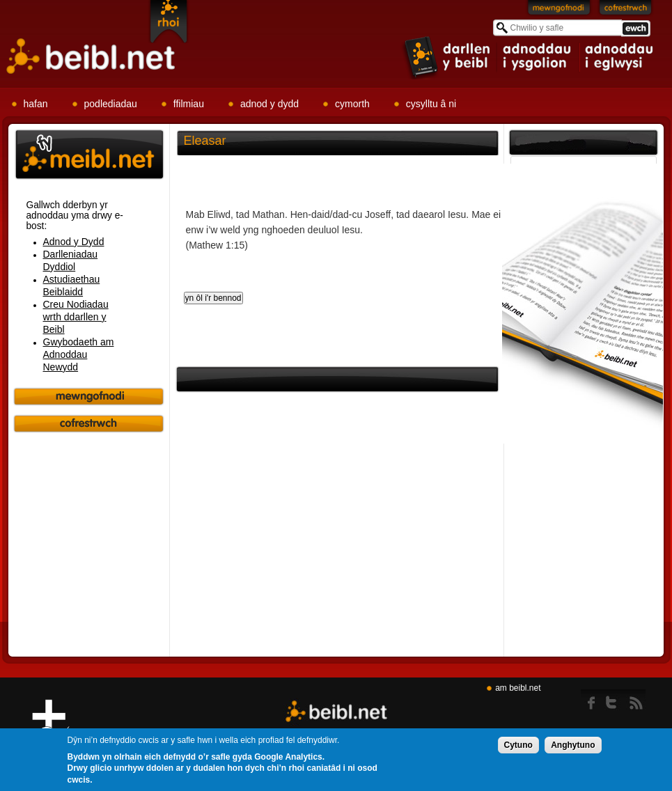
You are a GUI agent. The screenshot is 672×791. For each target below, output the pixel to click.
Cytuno (518, 748)
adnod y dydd (269, 104)
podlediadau (111, 104)
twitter (615, 700)
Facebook (592, 700)
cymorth (352, 104)
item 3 (618, 57)
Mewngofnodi (559, 10)
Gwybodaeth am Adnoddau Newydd (79, 354)
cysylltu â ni (431, 104)
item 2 (538, 57)
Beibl (91, 57)
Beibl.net (336, 712)
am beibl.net (518, 688)
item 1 (448, 57)
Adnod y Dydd (74, 242)
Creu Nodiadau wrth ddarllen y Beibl (76, 317)
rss (636, 700)
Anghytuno (573, 748)
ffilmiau (189, 104)
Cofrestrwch (626, 10)
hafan (36, 104)
